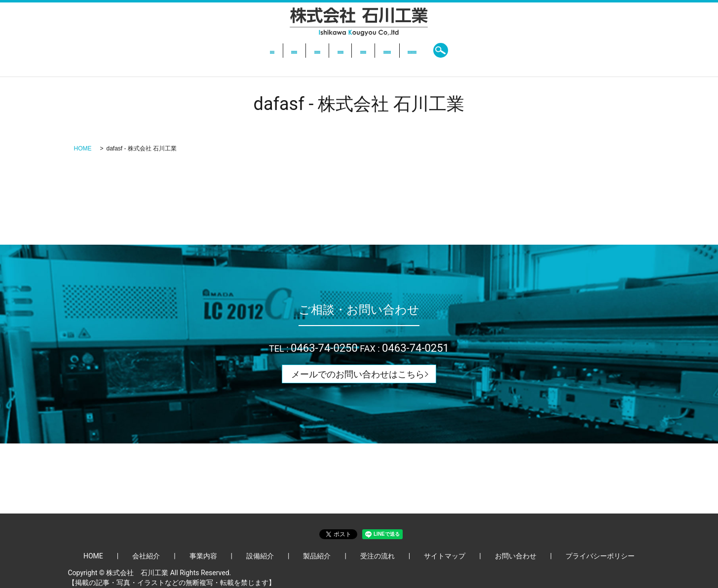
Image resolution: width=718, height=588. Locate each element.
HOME (199, 50)
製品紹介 (374, 50)
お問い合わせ (477, 50)
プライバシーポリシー (600, 556)
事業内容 (284, 50)
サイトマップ (445, 556)
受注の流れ (422, 50)
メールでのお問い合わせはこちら (358, 374)
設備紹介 (329, 50)
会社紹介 (239, 50)
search (522, 50)
